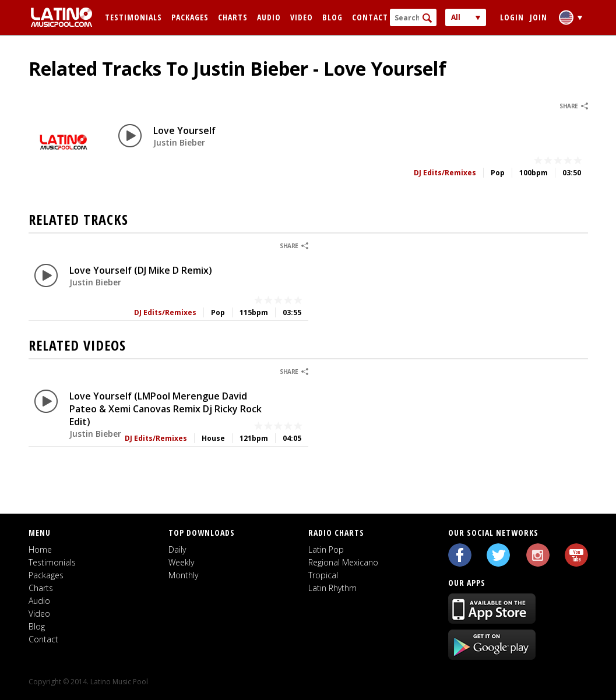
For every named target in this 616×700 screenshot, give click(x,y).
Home (40, 549)
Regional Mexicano (343, 562)
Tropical (323, 575)
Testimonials (133, 17)
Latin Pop (326, 549)
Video (302, 17)
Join (538, 17)
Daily (177, 549)
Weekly (181, 562)
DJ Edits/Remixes (445, 173)
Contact (370, 17)
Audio (269, 17)
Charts (233, 17)
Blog (332, 17)
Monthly (183, 575)
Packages (190, 17)
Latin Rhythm (332, 588)
